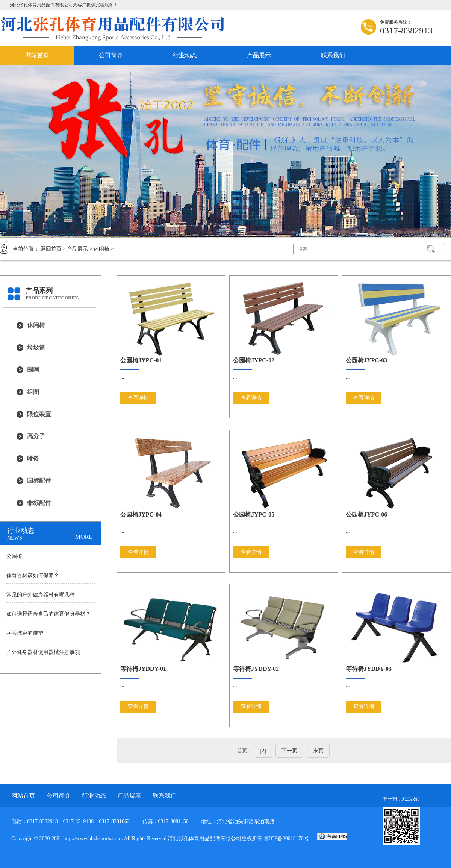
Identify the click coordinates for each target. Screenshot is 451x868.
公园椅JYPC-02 (254, 360)
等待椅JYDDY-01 (143, 669)
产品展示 (259, 55)
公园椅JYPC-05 (254, 515)
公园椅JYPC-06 (366, 515)
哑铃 (33, 458)
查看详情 (138, 398)
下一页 (289, 751)
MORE (84, 537)
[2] (263, 751)
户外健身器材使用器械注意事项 (43, 652)
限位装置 (39, 414)
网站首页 (37, 55)
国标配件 (39, 481)
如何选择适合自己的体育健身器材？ (48, 614)
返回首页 (51, 249)
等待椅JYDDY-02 (256, 669)
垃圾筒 (36, 347)
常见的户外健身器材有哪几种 (41, 595)
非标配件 (39, 503)
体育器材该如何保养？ (33, 575)
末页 (318, 751)
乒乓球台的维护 (25, 633)
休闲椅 (101, 249)
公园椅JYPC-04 (141, 515)
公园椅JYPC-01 (141, 360)
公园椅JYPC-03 (366, 360)
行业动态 (185, 55)
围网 (33, 370)
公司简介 (111, 55)
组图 (33, 392)
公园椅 (14, 556)
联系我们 (333, 55)
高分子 (36, 436)
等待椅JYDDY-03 (369, 669)
